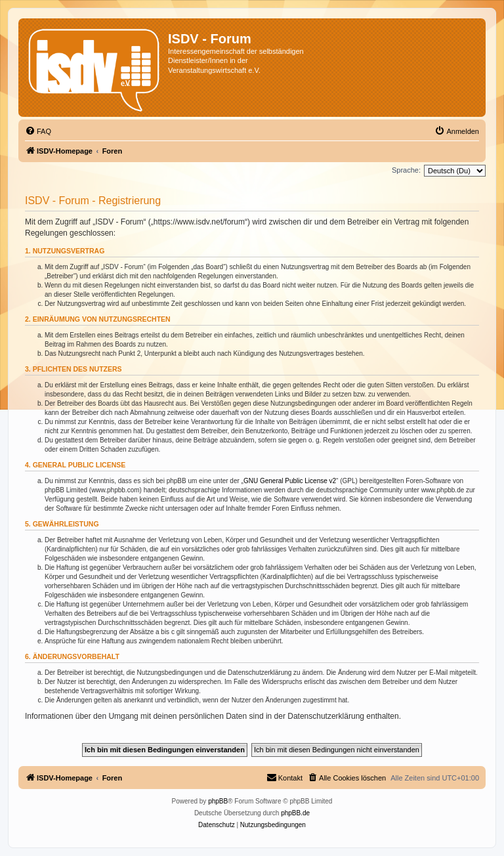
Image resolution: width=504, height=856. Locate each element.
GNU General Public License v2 (290, 481)
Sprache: (406, 170)
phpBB (218, 801)
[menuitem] (38, 131)
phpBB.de (295, 813)
